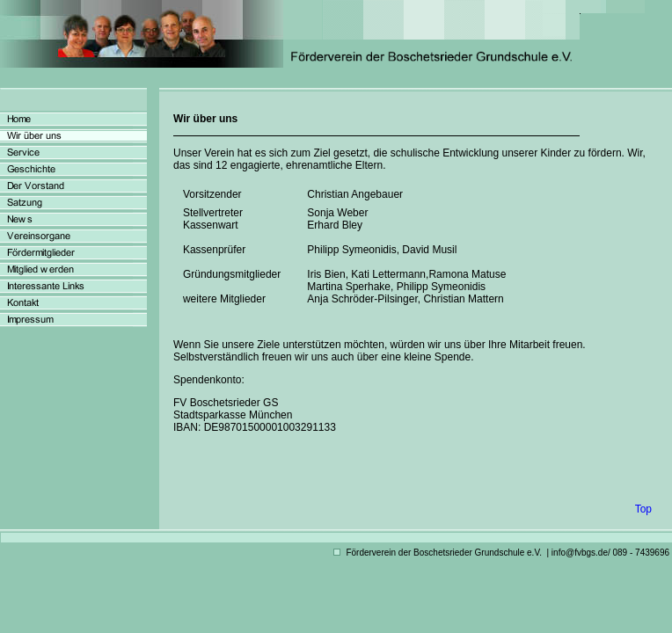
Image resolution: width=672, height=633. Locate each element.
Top (643, 509)
